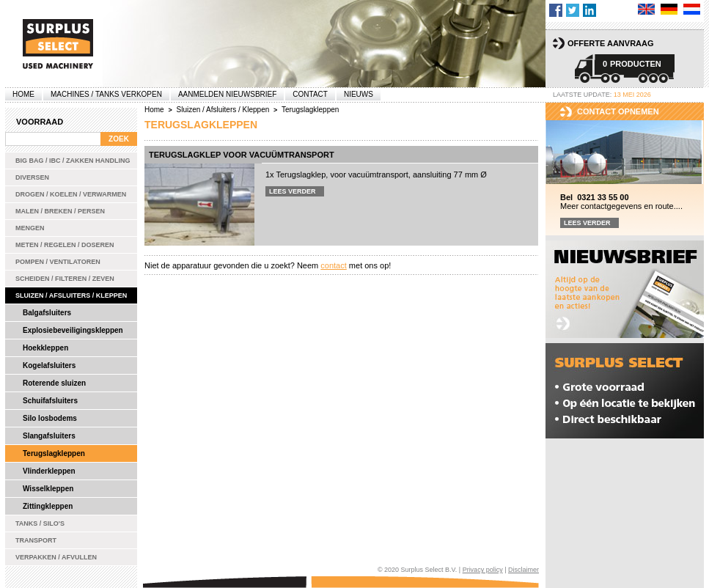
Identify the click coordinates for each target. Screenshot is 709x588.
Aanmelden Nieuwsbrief (227, 94)
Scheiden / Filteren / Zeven (65, 279)
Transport (36, 540)
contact (333, 265)
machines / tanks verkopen (106, 94)
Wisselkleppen (48, 489)
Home (23, 94)
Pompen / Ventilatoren (58, 262)
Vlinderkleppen (49, 471)
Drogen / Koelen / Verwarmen (71, 194)
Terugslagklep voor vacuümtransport (242, 155)
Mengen (30, 228)
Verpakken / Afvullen (56, 557)
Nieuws (359, 94)
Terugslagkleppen (54, 453)
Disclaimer (524, 570)
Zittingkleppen (48, 506)
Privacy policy (483, 570)
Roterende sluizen (54, 383)
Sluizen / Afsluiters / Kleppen (71, 295)
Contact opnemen (618, 111)
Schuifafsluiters (50, 401)
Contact (310, 94)
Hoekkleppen (45, 348)
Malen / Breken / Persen (60, 211)
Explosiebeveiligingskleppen (73, 330)
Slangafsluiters (49, 436)
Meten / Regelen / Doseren (65, 245)
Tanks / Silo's (40, 523)
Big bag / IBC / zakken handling (73, 161)
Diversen (32, 177)
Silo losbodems (50, 418)
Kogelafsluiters (49, 365)
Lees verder (293, 191)
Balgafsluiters (47, 313)
